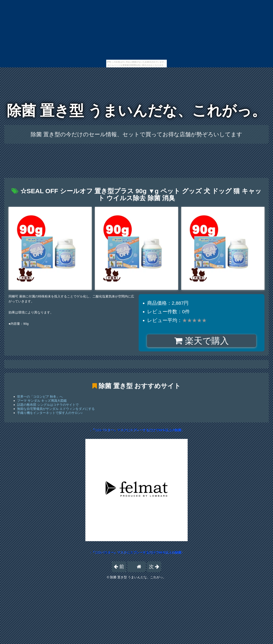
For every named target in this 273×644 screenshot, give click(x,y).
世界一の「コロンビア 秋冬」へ (40, 397)
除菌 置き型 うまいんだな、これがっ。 (136, 111)
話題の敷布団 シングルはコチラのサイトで (48, 405)
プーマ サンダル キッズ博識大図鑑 (42, 401)
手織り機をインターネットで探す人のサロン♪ (50, 413)
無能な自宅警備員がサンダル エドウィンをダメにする (56, 409)
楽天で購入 (201, 341)
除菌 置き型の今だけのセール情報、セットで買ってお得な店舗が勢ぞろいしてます (136, 134)
